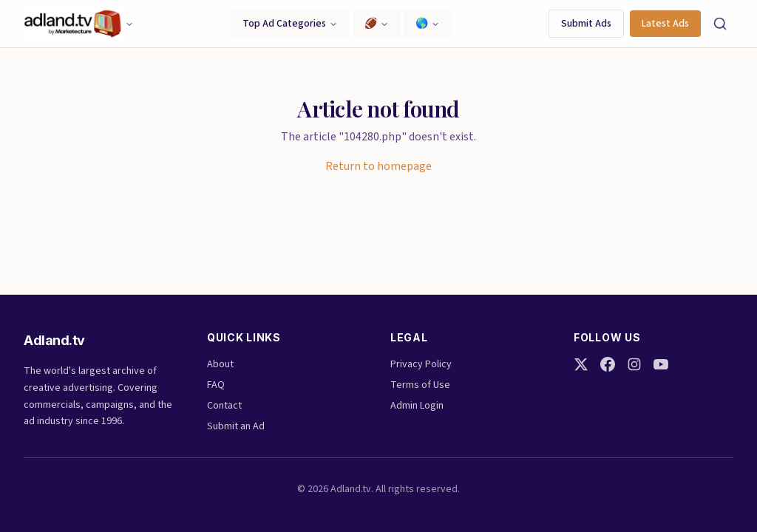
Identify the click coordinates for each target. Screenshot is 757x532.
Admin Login (417, 406)
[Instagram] (634, 364)
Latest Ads (665, 24)
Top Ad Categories (290, 24)
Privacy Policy (421, 364)
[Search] (720, 24)
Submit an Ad (236, 426)
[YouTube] (661, 364)
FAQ (216, 385)
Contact (224, 406)
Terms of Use (420, 385)
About (220, 364)
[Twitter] (581, 364)
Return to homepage (378, 166)
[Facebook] (608, 364)
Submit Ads (586, 24)
